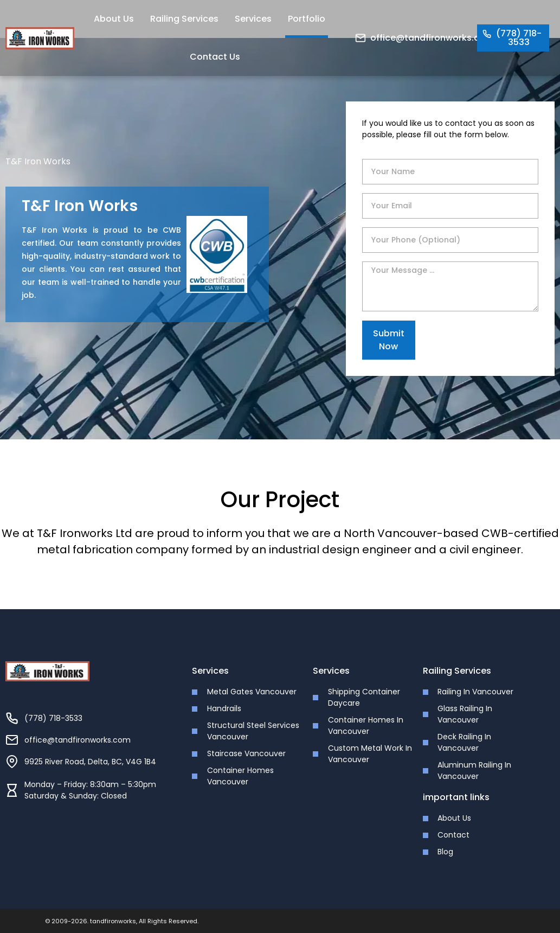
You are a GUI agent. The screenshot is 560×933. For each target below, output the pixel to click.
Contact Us (215, 57)
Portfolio (307, 19)
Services (253, 19)
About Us (114, 19)
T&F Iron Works (38, 161)
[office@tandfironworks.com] (361, 38)
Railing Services (184, 19)
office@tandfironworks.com (432, 38)
